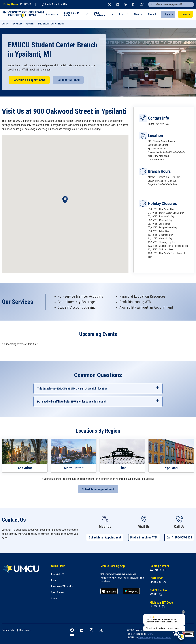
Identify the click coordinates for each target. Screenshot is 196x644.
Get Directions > (156, 160)
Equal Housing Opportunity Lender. (155, 638)
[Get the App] (133, 4)
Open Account (58, 592)
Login (185, 14)
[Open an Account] (142, 4)
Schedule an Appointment (29, 80)
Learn (122, 14)
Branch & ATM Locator (62, 586)
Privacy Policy (9, 630)
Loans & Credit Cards (72, 14)
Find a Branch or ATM (54, 4)
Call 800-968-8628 (68, 80)
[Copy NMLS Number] (160, 594)
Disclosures (25, 630)
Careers (55, 599)
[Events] (118, 4)
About (137, 14)
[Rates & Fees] (109, 4)
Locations (18, 24)
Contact (152, 14)
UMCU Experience (99, 14)
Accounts (51, 14)
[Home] (24, 569)
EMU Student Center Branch (51, 24)
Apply (167, 14)
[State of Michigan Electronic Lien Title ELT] (163, 607)
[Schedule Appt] (125, 4)
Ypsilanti (30, 24)
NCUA (149, 634)
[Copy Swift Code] (164, 582)
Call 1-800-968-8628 (179, 537)
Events (54, 580)
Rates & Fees (58, 574)
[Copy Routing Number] (164, 570)
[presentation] (183, 612)
